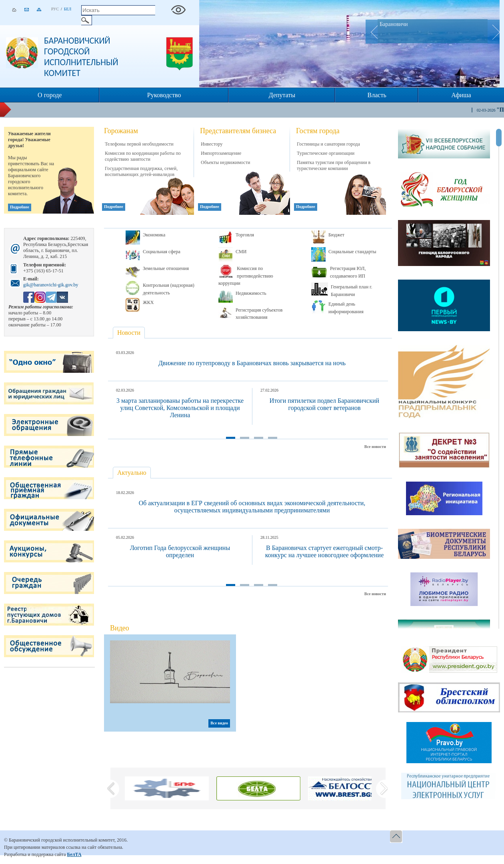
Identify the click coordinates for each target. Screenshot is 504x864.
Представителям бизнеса (238, 131)
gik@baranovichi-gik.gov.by (51, 285)
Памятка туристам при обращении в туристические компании (334, 165)
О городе (50, 95)
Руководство (164, 95)
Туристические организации (326, 153)
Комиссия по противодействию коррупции (246, 276)
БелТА (74, 854)
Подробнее (20, 207)
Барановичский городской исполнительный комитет (81, 57)
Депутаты (282, 95)
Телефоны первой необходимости (139, 144)
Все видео (219, 723)
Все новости (375, 447)
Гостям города (318, 131)
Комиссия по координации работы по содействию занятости (143, 156)
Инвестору (212, 144)
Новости (129, 333)
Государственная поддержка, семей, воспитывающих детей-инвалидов (141, 171)
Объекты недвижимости (225, 162)
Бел (68, 9)
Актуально (132, 473)
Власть (377, 95)
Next (494, 32)
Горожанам (121, 131)
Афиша (461, 95)
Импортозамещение (221, 153)
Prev (372, 32)
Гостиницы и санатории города (328, 144)
